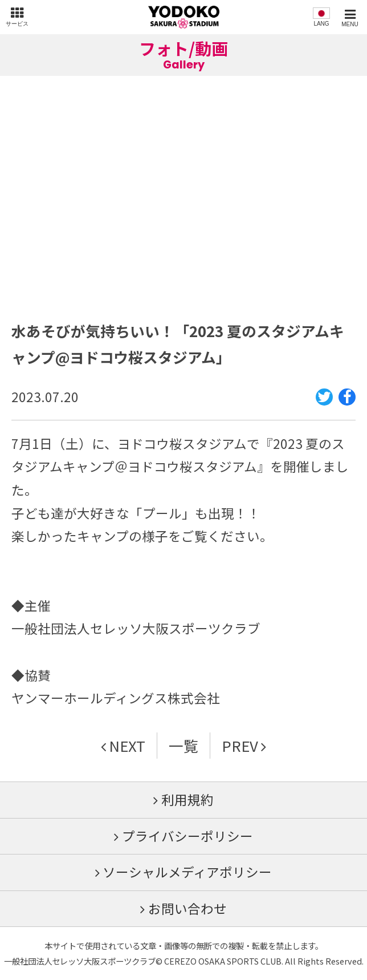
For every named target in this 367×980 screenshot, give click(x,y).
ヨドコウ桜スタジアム (184, 17)
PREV (240, 745)
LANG (321, 24)
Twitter (325, 404)
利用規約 (187, 799)
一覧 (183, 745)
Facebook (347, 404)
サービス (17, 24)
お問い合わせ (187, 908)
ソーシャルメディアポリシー (187, 872)
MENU (350, 24)
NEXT (127, 745)
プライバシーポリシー (187, 836)
